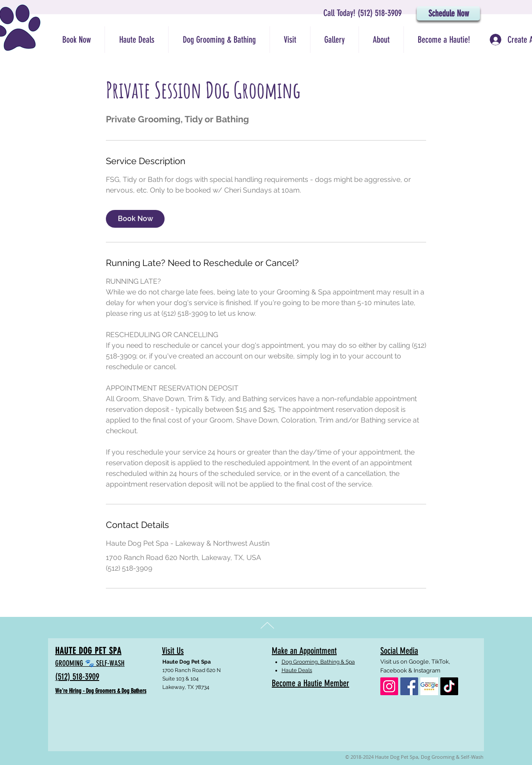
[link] (135, 219)
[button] (219, 40)
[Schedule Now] (448, 13)
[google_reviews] (429, 686)
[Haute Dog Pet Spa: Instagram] (389, 686)
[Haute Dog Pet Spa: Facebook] (409, 686)
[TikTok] (449, 686)
